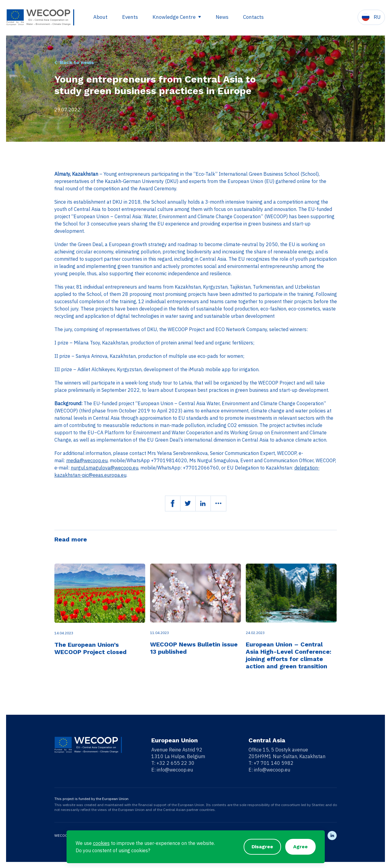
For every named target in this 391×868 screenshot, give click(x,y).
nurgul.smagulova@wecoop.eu (105, 468)
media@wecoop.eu (87, 460)
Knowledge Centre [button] (175, 17)
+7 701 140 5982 (274, 763)
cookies (101, 843)
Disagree (262, 847)
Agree (300, 847)
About (100, 17)
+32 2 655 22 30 (175, 763)
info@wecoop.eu (175, 770)
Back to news (77, 62)
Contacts (253, 17)
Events (130, 17)
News (222, 17)
